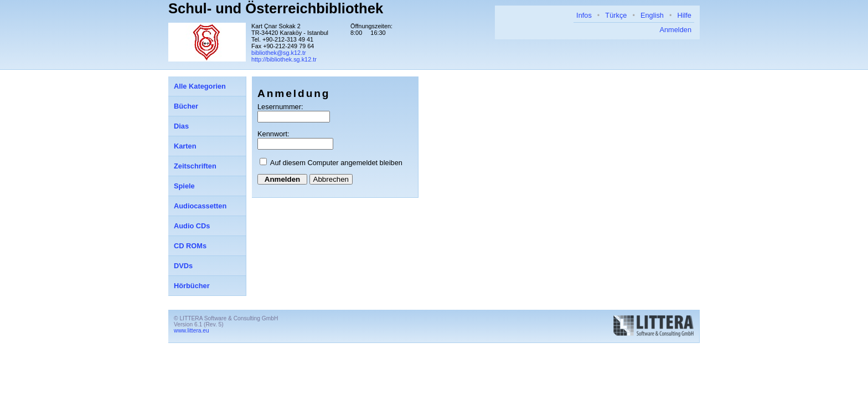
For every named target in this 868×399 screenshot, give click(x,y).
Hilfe (684, 15)
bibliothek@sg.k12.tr (279, 53)
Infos (584, 15)
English (652, 15)
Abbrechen (331, 179)
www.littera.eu (192, 331)
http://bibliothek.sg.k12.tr (284, 59)
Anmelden (675, 30)
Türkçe (616, 15)
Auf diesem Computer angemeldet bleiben (336, 163)
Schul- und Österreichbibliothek (276, 8)
